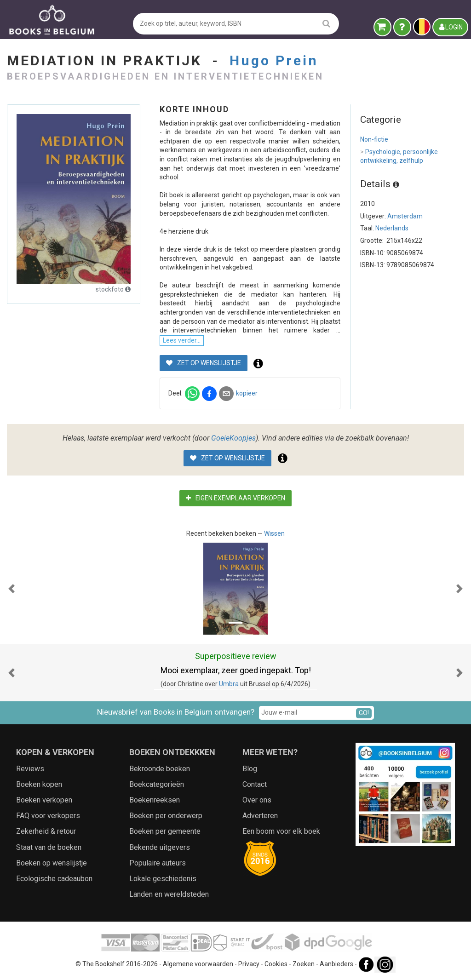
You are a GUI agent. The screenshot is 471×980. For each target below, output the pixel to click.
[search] (326, 23)
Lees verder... (182, 340)
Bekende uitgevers (160, 847)
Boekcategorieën (157, 784)
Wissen (274, 533)
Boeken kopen (39, 784)
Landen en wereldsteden (169, 894)
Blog (250, 769)
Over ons (257, 800)
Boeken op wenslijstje (52, 863)
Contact (255, 784)
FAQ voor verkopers (48, 816)
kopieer (247, 393)
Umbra (229, 684)
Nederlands (392, 228)
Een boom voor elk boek (281, 831)
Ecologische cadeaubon (54, 879)
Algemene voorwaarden (198, 964)
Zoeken (304, 964)
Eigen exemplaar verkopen (235, 498)
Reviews (30, 769)
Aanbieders (336, 964)
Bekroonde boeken (160, 769)
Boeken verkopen (44, 800)
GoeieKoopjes (233, 438)
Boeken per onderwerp (166, 816)
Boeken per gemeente (165, 831)
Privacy (249, 964)
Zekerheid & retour (46, 831)
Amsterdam (405, 216)
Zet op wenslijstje (204, 363)
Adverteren (260, 816)
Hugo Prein (274, 60)
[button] (11, 589)
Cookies (276, 964)
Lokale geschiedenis (163, 879)
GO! (364, 713)
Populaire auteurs (158, 863)
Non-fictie (374, 139)
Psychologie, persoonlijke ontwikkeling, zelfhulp (399, 156)
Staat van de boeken (49, 847)
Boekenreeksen (155, 800)
